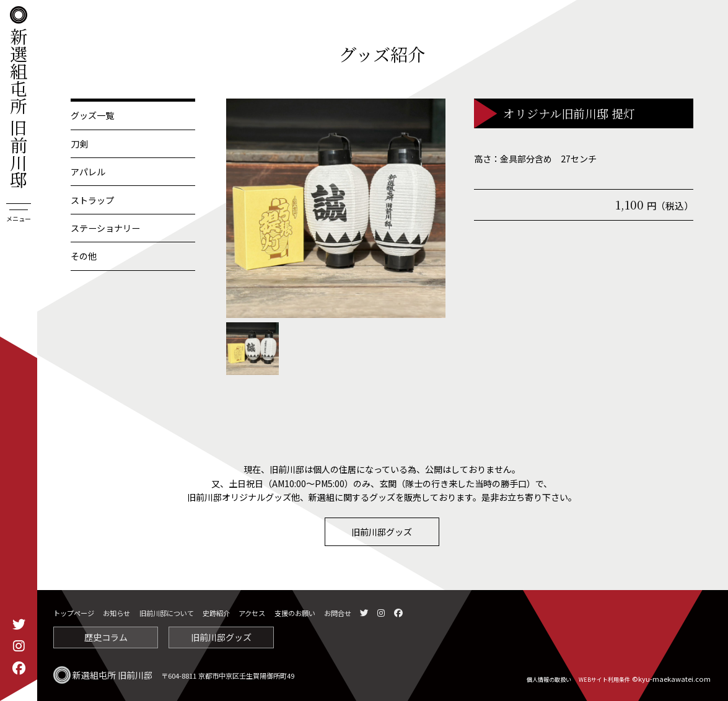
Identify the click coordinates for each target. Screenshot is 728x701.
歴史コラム (106, 637)
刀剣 (79, 144)
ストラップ (92, 200)
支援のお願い (295, 613)
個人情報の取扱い (549, 680)
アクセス (252, 613)
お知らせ (116, 613)
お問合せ (338, 613)
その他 (84, 256)
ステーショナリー (105, 228)
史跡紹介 (216, 613)
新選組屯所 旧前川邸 (19, 97)
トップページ (74, 613)
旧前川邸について (167, 613)
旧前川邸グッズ (382, 532)
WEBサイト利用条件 (604, 680)
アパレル (88, 172)
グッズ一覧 (92, 115)
